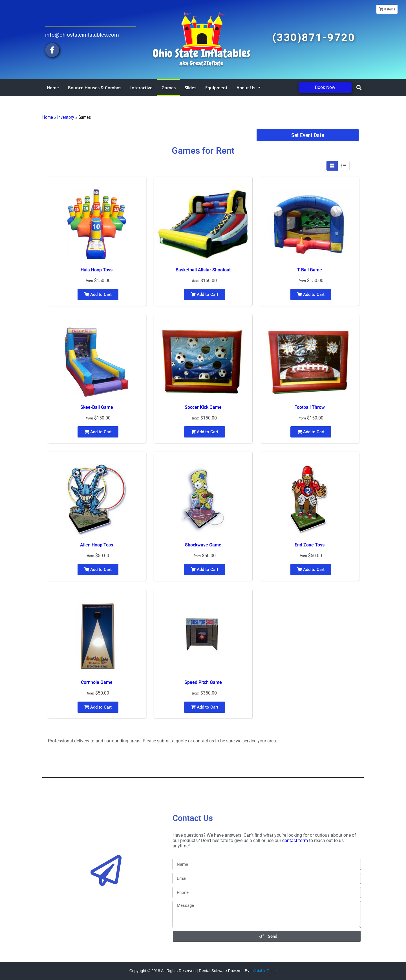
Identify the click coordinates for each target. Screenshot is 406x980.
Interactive (141, 88)
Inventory (66, 117)
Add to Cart (98, 294)
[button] (359, 87)
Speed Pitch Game (203, 682)
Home (53, 88)
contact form (295, 841)
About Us (249, 87)
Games (169, 88)
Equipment (216, 88)
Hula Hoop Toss (97, 270)
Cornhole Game (97, 682)
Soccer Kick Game (203, 407)
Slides (190, 88)
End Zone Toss (310, 545)
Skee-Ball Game (97, 407)
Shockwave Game (203, 545)
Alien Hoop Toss (97, 545)
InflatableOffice (263, 971)
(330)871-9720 (314, 37)
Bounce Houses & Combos (95, 88)
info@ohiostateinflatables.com (82, 35)
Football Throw (310, 407)
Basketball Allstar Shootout (203, 270)
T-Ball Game (310, 270)
